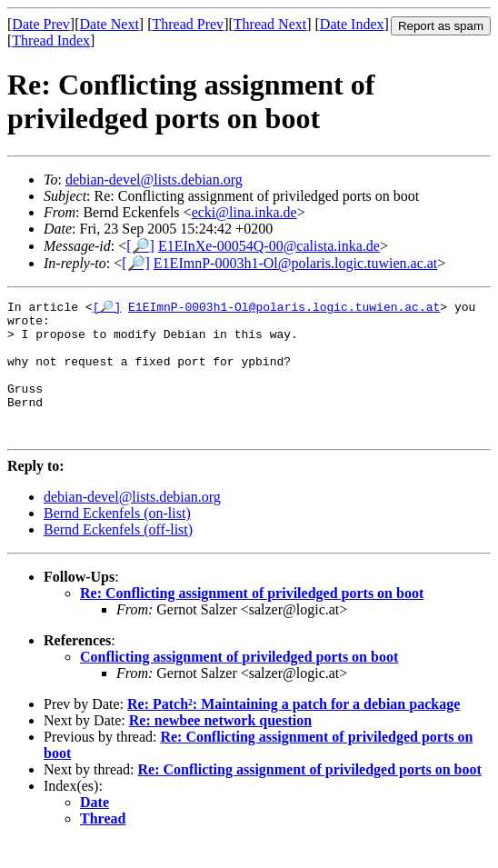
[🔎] (140, 246)
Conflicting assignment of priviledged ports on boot (239, 683)
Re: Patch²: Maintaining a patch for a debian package (294, 730)
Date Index (352, 24)
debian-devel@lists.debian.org (154, 180)
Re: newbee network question (220, 747)
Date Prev (41, 24)
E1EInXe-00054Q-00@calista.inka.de (269, 246)
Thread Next (270, 24)
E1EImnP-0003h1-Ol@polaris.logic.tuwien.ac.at (295, 263)
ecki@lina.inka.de (244, 212)
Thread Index (51, 40)
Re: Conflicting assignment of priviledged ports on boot (252, 619)
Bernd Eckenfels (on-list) (117, 539)
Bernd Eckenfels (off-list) (118, 556)
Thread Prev (188, 24)
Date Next (110, 24)
